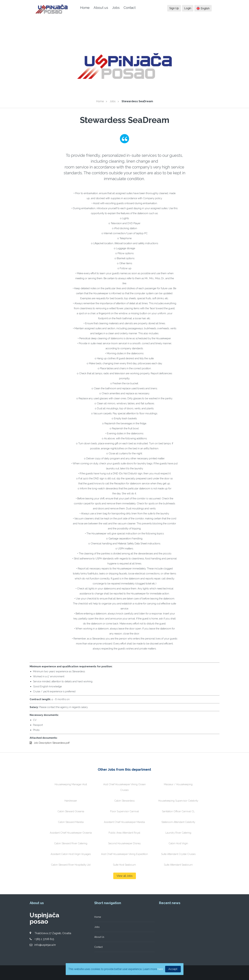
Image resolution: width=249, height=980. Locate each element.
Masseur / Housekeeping (178, 784)
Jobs (116, 8)
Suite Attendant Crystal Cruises (178, 854)
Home (85, 8)
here (160, 969)
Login (188, 8)
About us (101, 8)
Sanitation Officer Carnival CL (178, 811)
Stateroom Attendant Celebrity (178, 822)
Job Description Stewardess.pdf (50, 743)
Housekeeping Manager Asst (71, 784)
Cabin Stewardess (124, 801)
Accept (173, 969)
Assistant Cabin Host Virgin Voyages (71, 854)
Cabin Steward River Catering (71, 843)
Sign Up (174, 8)
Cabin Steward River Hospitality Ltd (71, 865)
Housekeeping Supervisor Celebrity (178, 801)
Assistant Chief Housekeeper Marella (124, 822)
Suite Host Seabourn (124, 865)
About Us (99, 937)
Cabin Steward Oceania (71, 811)
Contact (130, 8)
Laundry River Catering (178, 833)
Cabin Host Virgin (178, 843)
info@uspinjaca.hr (45, 945)
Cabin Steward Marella (71, 822)
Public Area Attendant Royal (124, 833)
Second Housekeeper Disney (124, 843)
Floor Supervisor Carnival (124, 811)
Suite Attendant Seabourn (178, 865)
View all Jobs (125, 876)
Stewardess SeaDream (137, 101)
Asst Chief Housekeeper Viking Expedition (124, 854)
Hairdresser (71, 801)
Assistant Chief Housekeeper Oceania (71, 833)
